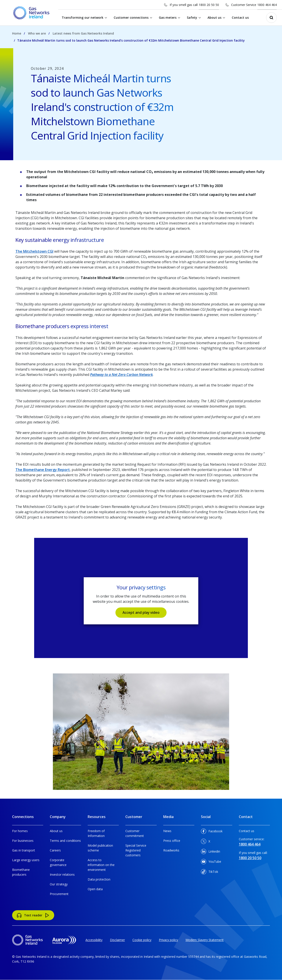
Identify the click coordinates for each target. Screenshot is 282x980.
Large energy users (26, 860)
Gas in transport (24, 850)
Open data (95, 889)
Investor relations (62, 874)
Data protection (99, 879)
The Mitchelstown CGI (34, 251)
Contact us (240, 17)
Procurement (59, 894)
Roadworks (171, 850)
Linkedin (211, 852)
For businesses (23, 841)
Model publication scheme (100, 848)
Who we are (37, 33)
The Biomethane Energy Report (43, 470)
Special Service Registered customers (136, 850)
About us (215, 17)
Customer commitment (135, 833)
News (167, 831)
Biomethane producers (21, 872)
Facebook (212, 832)
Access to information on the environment (101, 865)
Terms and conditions (65, 841)
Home (17, 33)
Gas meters (168, 17)
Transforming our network (83, 17)
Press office (172, 841)
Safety (192, 17)
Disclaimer (117, 940)
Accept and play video (141, 612)
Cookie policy (142, 940)
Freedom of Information (96, 833)
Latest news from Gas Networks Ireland (83, 33)
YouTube (211, 862)
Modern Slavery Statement (205, 940)
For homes (20, 831)
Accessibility (94, 940)
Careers (55, 850)
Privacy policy (168, 940)
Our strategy (59, 884)
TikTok (210, 872)
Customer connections (131, 17)
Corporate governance (58, 862)
